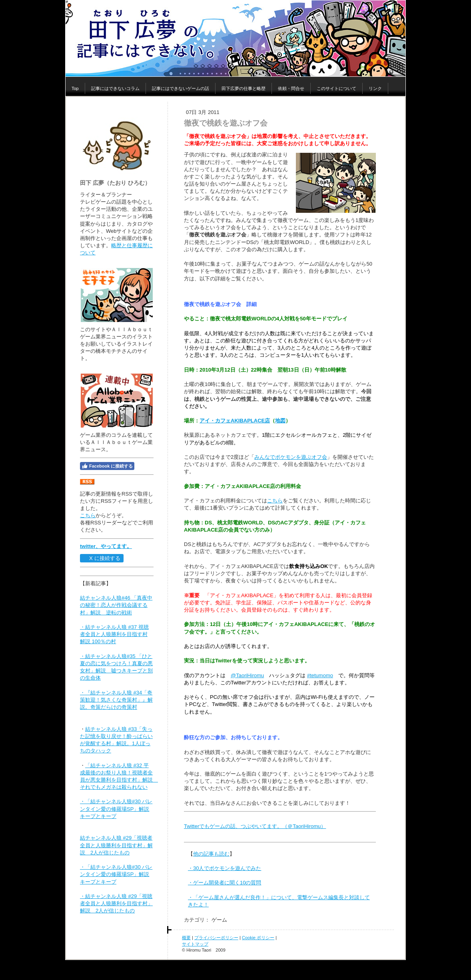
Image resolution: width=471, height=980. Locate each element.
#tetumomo (320, 675)
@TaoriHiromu (247, 675)
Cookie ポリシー (258, 938)
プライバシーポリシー (216, 938)
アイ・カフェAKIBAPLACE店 (235, 421)
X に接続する (101, 558)
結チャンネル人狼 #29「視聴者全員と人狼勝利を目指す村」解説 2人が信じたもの (116, 845)
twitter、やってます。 (106, 546)
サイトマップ (195, 944)
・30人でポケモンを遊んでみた (225, 868)
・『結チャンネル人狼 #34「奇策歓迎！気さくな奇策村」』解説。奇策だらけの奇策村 (116, 700)
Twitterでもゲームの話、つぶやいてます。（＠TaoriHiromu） (255, 826)
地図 (280, 421)
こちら (88, 515)
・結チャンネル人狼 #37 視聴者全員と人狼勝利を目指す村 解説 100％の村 (114, 634)
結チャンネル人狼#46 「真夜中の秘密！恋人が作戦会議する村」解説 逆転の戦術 (116, 605)
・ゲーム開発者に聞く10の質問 (225, 883)
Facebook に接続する (107, 466)
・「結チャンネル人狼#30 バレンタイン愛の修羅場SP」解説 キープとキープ (116, 809)
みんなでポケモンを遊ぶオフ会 (291, 457)
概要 (186, 938)
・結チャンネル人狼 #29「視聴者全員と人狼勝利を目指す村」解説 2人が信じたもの (116, 903)
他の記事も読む (211, 854)
